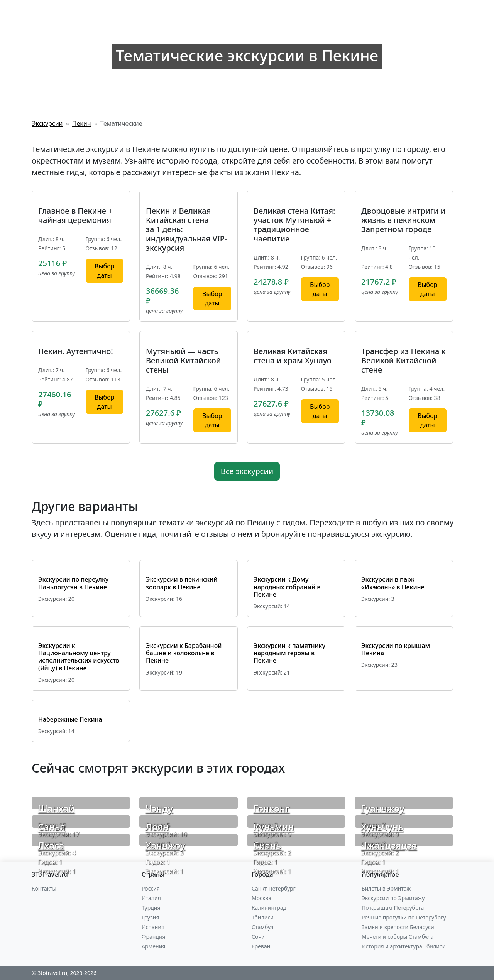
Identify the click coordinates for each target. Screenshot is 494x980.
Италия (151, 898)
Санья (52, 827)
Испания (153, 927)
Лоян (157, 827)
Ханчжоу (165, 845)
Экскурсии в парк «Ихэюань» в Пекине (393, 583)
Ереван (261, 946)
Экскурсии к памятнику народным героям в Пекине (289, 653)
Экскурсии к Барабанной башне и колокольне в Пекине (184, 653)
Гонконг (271, 808)
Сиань (267, 845)
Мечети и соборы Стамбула (398, 937)
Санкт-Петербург (274, 888)
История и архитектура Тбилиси (403, 946)
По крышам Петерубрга (393, 908)
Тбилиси (263, 917)
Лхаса (51, 845)
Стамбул (263, 927)
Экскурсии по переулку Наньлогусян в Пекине (73, 583)
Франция (154, 937)
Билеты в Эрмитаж (386, 888)
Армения (153, 946)
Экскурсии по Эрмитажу (393, 898)
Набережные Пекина (70, 719)
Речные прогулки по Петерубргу (404, 917)
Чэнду (159, 808)
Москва (261, 898)
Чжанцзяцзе (389, 845)
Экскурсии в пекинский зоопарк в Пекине (182, 583)
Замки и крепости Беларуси (398, 927)
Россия (151, 888)
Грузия (151, 917)
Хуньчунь (382, 827)
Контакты (44, 888)
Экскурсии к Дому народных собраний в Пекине (287, 587)
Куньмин (274, 827)
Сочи (258, 937)
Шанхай (56, 808)
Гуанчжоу (383, 808)
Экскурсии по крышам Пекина (396, 649)
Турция (151, 908)
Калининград (269, 908)
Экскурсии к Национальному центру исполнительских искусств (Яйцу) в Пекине (79, 657)
